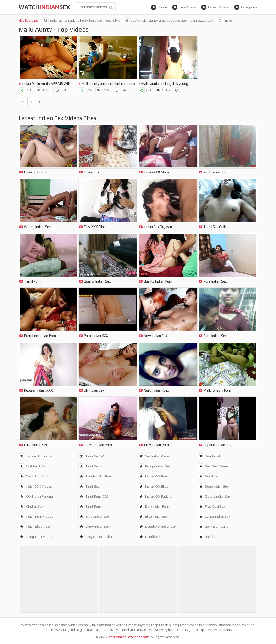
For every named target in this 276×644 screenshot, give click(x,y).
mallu (225, 20)
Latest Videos (215, 7)
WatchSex (44, 7)
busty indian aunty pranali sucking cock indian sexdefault (169, 20)
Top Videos (184, 7)
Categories (246, 7)
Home (159, 7)
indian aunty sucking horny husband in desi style (82, 20)
